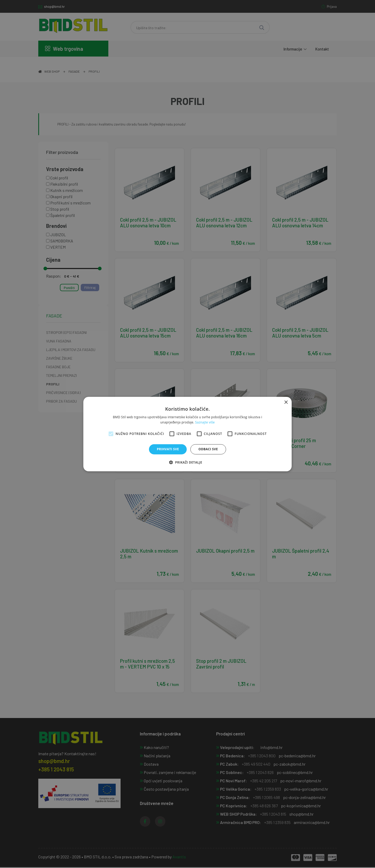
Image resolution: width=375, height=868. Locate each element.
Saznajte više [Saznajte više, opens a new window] (205, 422)
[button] (188, 462)
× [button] (286, 402)
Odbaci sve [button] (208, 449)
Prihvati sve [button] (168, 449)
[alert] (187, 434)
